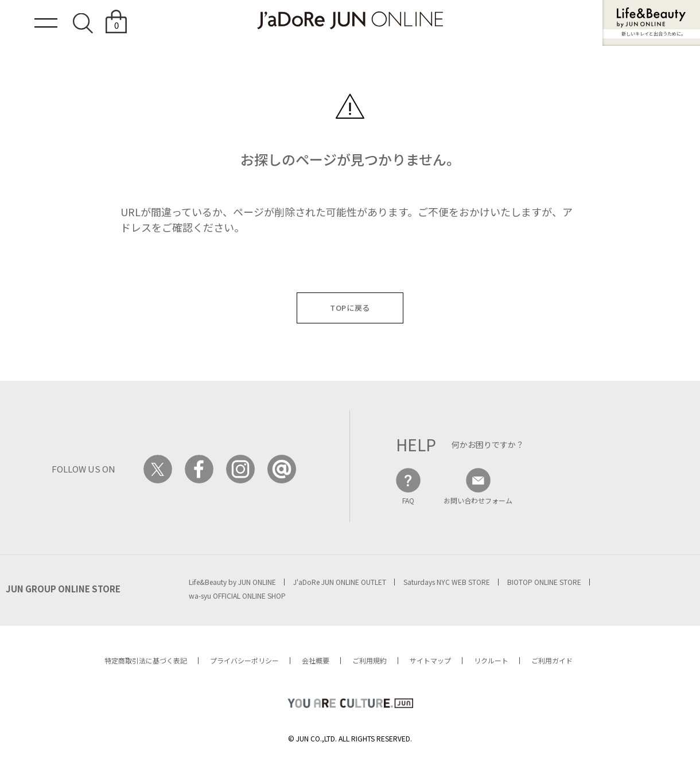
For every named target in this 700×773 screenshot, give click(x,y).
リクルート (491, 660)
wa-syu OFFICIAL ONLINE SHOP (237, 596)
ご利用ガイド (552, 660)
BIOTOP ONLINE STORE (544, 582)
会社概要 (316, 660)
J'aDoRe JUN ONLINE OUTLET (340, 582)
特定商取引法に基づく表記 (146, 660)
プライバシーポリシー (244, 660)
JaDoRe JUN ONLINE (350, 20)
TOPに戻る (350, 308)
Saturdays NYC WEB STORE (447, 582)
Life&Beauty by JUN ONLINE (232, 582)
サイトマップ (430, 660)
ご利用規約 (370, 660)
